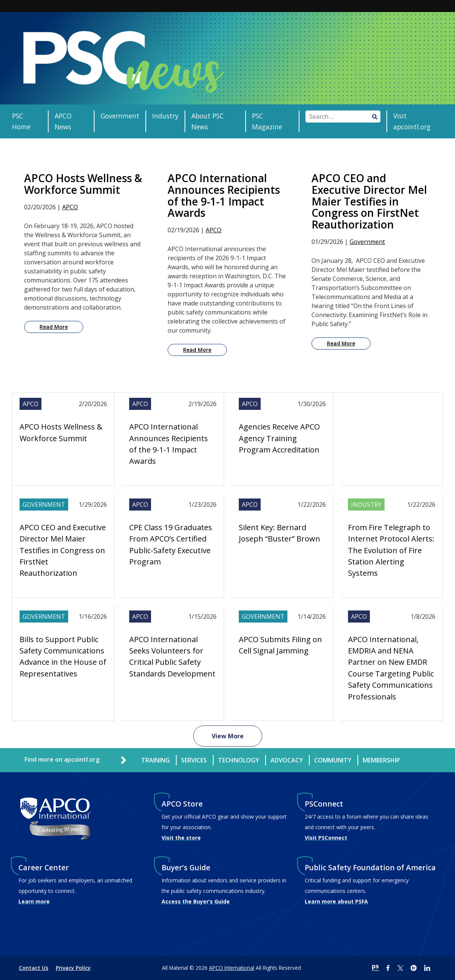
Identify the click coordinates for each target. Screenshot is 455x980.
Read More (54, 327)
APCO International (232, 968)
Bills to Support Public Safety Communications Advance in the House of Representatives (63, 656)
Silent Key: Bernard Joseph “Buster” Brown (279, 533)
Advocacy (287, 760)
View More (228, 736)
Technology (239, 760)
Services (194, 760)
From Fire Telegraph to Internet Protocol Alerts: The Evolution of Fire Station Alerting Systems (391, 550)
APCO (70, 207)
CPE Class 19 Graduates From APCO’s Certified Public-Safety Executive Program (171, 544)
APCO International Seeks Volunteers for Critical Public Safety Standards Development (172, 656)
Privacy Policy (73, 968)
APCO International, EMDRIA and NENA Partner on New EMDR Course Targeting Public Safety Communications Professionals (391, 668)
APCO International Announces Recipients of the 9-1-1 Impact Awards (169, 444)
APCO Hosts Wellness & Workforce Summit (61, 432)
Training (156, 760)
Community (333, 760)
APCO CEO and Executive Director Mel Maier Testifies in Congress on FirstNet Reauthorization (63, 550)
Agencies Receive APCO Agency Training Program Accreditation (279, 438)
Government (120, 116)
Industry (165, 116)
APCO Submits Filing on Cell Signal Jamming (280, 645)
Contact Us (34, 968)
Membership (381, 760)
